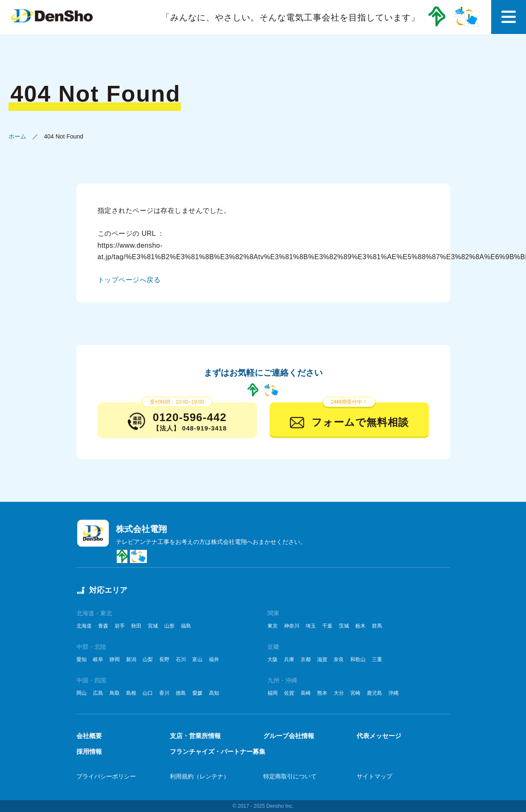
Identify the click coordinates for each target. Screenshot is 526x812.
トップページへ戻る (129, 280)
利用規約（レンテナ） (200, 776)
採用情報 (89, 751)
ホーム (17, 136)
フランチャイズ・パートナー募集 (218, 751)
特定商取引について (290, 776)
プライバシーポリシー (106, 776)
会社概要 (89, 736)
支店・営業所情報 (195, 736)
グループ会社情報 (289, 736)
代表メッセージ (379, 736)
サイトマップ (374, 776)
